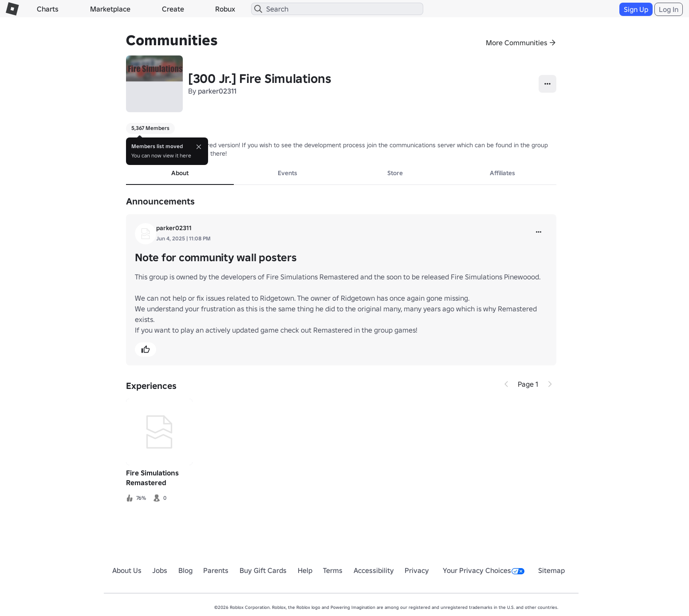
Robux (225, 9)
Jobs (160, 570)
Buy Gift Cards (263, 570)
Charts (48, 9)
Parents (216, 570)
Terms (333, 570)
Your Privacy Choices (484, 570)
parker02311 (217, 91)
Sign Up (636, 9)
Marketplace (110, 9)
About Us (127, 570)
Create (173, 9)
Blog (185, 570)
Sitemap (551, 570)
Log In (669, 9)
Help (305, 570)
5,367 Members (150, 128)
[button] (146, 349)
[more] (539, 232)
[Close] (199, 147)
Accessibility (374, 570)
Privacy (417, 570)
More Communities (517, 43)
